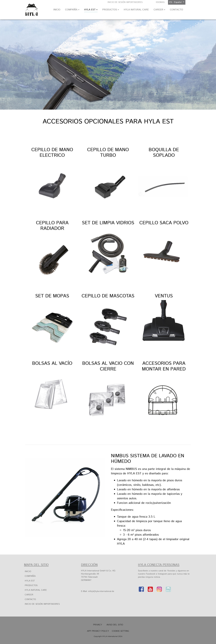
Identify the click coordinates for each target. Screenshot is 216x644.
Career (29, 595)
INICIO (28, 571)
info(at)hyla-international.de (101, 591)
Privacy (98, 625)
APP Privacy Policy (98, 631)
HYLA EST (30, 581)
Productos (31, 585)
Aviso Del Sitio (115, 625)
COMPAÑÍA (30, 576)
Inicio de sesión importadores (125, 2)
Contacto (30, 599)
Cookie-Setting (120, 631)
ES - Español (176, 2)
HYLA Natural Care (36, 590)
